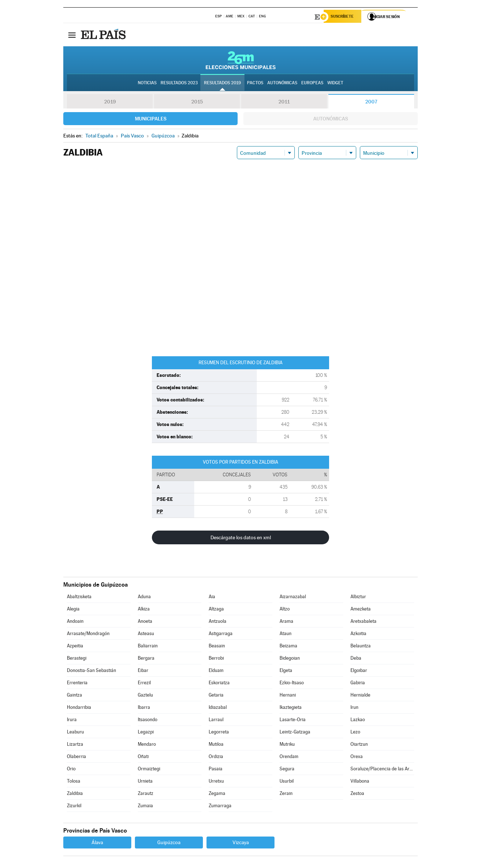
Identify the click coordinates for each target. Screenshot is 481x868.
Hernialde (360, 696)
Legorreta (219, 733)
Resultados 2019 (222, 84)
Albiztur (358, 598)
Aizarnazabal (293, 598)
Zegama (217, 794)
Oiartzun (359, 745)
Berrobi (216, 659)
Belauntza (361, 647)
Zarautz (146, 794)
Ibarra (144, 708)
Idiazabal (218, 708)
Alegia (73, 610)
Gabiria (358, 684)
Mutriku (287, 745)
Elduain (216, 671)
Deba (356, 659)
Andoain (75, 622)
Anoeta (145, 622)
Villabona (360, 782)
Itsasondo (148, 721)
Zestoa (357, 794)
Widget (335, 84)
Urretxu (216, 782)
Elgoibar (359, 671)
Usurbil (287, 782)
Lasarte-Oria (293, 721)
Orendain (289, 758)
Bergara (146, 659)
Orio (71, 770)
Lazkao (358, 721)
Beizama (288, 647)
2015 (197, 103)
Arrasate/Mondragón (88, 635)
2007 (371, 103)
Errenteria (77, 684)
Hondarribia (79, 708)
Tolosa (74, 782)
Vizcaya (241, 843)
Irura (72, 721)
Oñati (143, 758)
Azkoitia (358, 635)
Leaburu (75, 733)
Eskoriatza (219, 684)
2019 (110, 103)
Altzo (285, 610)
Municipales (151, 120)
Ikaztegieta (291, 708)
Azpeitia (75, 647)
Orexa (357, 758)
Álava (97, 843)
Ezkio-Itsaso (292, 684)
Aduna (144, 598)
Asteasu (146, 635)
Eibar (143, 671)
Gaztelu (145, 696)
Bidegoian (290, 659)
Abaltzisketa (79, 598)
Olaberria (76, 758)
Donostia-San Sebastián (91, 671)
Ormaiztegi (149, 770)
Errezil (144, 684)
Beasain (217, 647)
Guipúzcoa (169, 843)
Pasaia (216, 770)
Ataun (286, 635)
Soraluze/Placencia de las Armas (382, 770)
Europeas (312, 84)
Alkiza (144, 610)
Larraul (216, 721)
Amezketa (361, 610)
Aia (212, 598)
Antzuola (218, 622)
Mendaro (147, 745)
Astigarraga (221, 635)
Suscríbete (344, 17)
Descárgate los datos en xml (241, 539)
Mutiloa (216, 745)
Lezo (355, 733)
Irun (354, 708)
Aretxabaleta (363, 622)
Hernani (288, 696)
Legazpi (146, 733)
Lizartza (75, 745)
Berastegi (77, 659)
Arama (286, 622)
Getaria (216, 696)
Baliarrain (148, 647)
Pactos (255, 84)
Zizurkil (74, 807)
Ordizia (216, 758)
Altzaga (216, 610)
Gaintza (75, 696)
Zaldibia (75, 794)
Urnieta (145, 782)
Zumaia (145, 807)
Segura (287, 770)
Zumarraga (220, 807)
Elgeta (286, 671)
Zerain (286, 794)
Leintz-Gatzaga (295, 733)
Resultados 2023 (179, 84)
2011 (284, 103)
